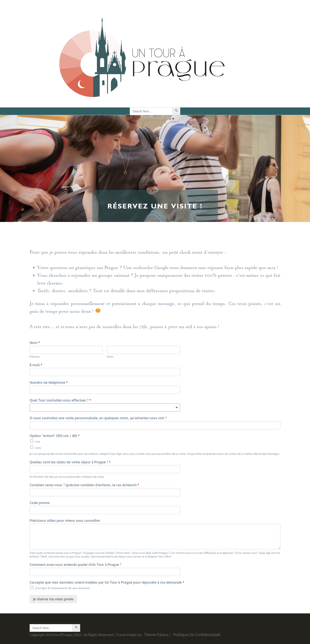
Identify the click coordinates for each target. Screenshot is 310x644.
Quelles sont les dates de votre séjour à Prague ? (70, 462)
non (38, 448)
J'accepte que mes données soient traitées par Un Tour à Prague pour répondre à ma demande (107, 582)
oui (38, 442)
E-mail (36, 365)
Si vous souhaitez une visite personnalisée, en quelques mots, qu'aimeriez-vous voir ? (98, 418)
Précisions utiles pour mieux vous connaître (65, 521)
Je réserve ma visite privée (53, 599)
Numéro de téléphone (49, 382)
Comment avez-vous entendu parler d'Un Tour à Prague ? (75, 565)
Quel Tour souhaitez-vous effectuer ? (60, 400)
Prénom (35, 357)
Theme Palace (156, 635)
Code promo (40, 503)
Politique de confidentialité (197, 635)
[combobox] (105, 408)
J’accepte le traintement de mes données (63, 588)
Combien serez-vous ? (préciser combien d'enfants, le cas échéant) (84, 485)
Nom (35, 343)
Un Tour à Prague (142, 59)
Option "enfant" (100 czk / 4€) (55, 436)
